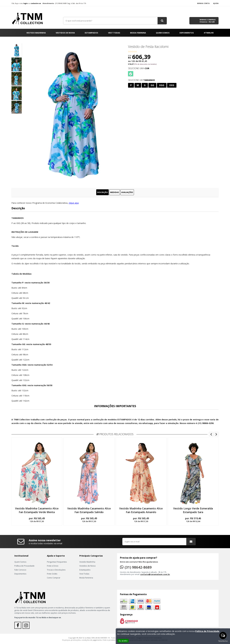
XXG (172, 85)
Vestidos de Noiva (65, 33)
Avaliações (127, 192)
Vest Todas (114, 33)
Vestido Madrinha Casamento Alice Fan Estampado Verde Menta (37, 510)
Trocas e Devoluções (56, 570)
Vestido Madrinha (36, 33)
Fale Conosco (20, 570)
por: (37, 520)
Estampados (91, 33)
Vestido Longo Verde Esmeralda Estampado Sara (193, 510)
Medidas (115, 192)
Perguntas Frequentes (57, 562)
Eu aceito (123, 641)
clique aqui (74, 203)
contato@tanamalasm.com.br (155, 574)
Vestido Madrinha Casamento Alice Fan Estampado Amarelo (141, 510)
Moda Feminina (138, 33)
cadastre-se (36, 3)
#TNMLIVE (209, 33)
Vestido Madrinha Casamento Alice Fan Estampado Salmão (89, 510)
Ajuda (216, 3)
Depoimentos (187, 33)
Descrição (102, 192)
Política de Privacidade (24, 566)
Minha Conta (203, 3)
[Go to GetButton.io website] (223, 641)
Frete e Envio (53, 566)
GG (152, 85)
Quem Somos (163, 33)
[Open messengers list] (223, 635)
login (26, 3)
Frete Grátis (52, 574)
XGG (162, 85)
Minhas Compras (208, 21)
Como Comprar (54, 578)
